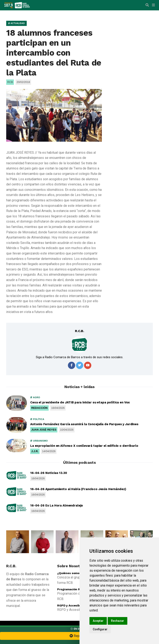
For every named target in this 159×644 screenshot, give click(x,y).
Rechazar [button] (117, 621)
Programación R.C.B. (72, 589)
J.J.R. (35, 451)
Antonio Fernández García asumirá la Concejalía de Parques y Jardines (84, 424)
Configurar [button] (100, 629)
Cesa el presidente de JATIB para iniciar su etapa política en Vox (80, 402)
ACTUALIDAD (16, 23)
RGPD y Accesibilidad (72, 605)
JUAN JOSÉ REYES (44, 430)
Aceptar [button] (98, 621)
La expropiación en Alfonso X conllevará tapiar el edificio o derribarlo (84, 446)
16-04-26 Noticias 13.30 (49, 473)
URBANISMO (39, 441)
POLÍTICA (37, 419)
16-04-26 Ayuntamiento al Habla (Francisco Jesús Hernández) (78, 489)
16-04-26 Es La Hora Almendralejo (57, 505)
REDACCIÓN (39, 408)
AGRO (35, 397)
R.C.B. (79, 331)
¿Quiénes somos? (70, 573)
